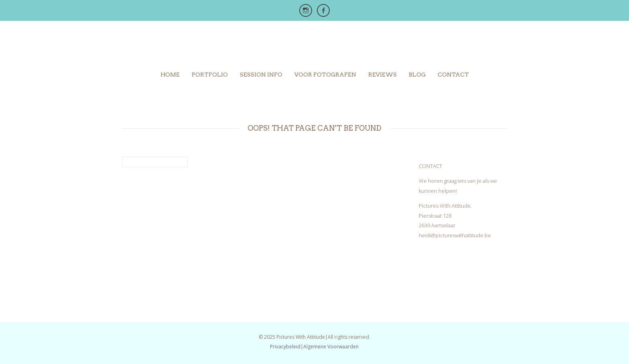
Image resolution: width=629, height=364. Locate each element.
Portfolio (210, 75)
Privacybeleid (285, 347)
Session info (261, 75)
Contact (453, 75)
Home (170, 75)
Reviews (382, 75)
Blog (417, 75)
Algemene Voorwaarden (331, 347)
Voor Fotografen (325, 75)
